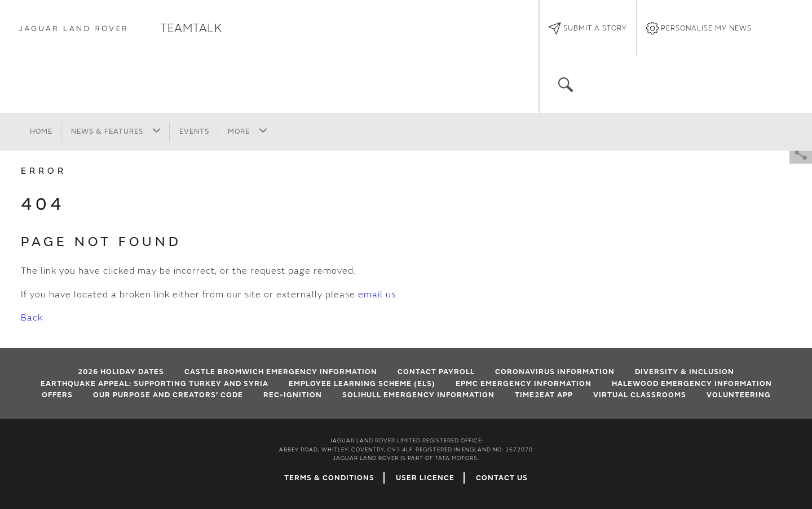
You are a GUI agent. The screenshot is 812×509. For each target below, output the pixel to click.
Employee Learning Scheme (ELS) (362, 384)
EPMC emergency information (524, 384)
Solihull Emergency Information (418, 395)
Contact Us (502, 478)
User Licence (425, 478)
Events (194, 131)
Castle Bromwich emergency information (281, 372)
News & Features (116, 131)
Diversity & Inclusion (685, 372)
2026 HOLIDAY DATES (121, 372)
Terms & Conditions (329, 478)
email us (377, 295)
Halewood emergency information (692, 384)
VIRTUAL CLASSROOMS (640, 395)
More (248, 131)
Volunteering (739, 395)
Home (41, 131)
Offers (57, 395)
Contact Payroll (436, 372)
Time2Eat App (544, 395)
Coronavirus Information (555, 372)
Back (32, 318)
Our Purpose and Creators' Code (168, 395)
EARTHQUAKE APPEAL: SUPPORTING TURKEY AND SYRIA (155, 384)
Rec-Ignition (293, 395)
